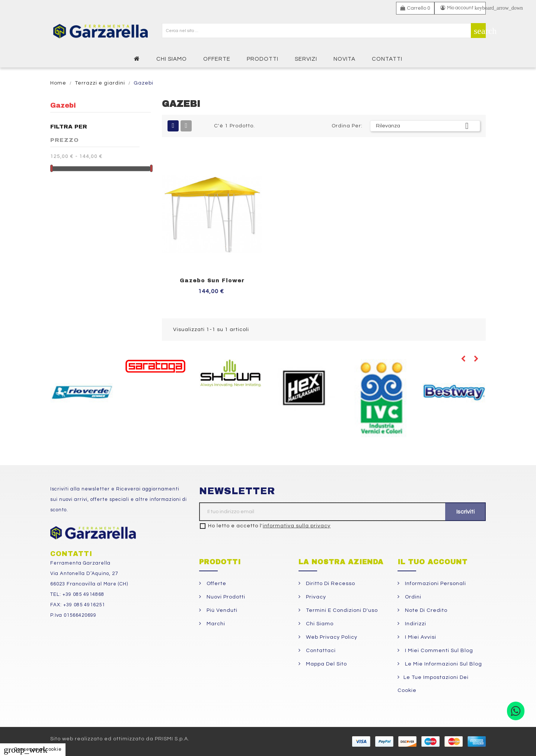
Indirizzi (415, 624)
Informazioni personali (435, 584)
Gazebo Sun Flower (212, 281)
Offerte (216, 584)
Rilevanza (425, 126)
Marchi (215, 624)
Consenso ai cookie (33, 749)
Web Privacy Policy (331, 637)
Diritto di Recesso (330, 584)
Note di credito (425, 610)
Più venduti (221, 610)
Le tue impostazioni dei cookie (433, 684)
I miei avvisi (420, 637)
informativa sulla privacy (297, 526)
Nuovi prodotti (225, 597)
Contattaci (320, 651)
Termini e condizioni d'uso (341, 610)
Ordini (412, 597)
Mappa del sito (326, 664)
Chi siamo (319, 624)
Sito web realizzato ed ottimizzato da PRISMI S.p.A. (120, 739)
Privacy (315, 597)
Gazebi (63, 105)
